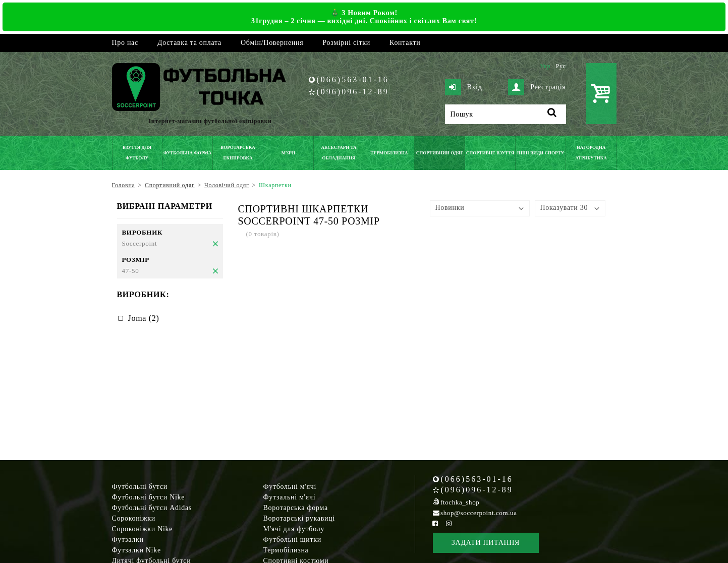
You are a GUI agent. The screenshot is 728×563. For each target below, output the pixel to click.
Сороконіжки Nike (143, 529)
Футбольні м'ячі (290, 487)
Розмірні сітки (346, 43)
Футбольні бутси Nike (149, 497)
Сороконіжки (134, 518)
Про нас (125, 43)
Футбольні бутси (140, 487)
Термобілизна (286, 550)
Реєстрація (537, 87)
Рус (561, 66)
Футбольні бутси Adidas (152, 508)
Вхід (464, 87)
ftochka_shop (460, 502)
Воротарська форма (296, 508)
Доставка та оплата (189, 43)
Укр (545, 66)
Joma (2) (144, 318)
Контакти (405, 43)
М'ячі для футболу (294, 529)
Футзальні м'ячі (290, 497)
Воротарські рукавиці (299, 518)
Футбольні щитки (293, 540)
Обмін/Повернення (272, 43)
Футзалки (128, 540)
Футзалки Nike (136, 550)
